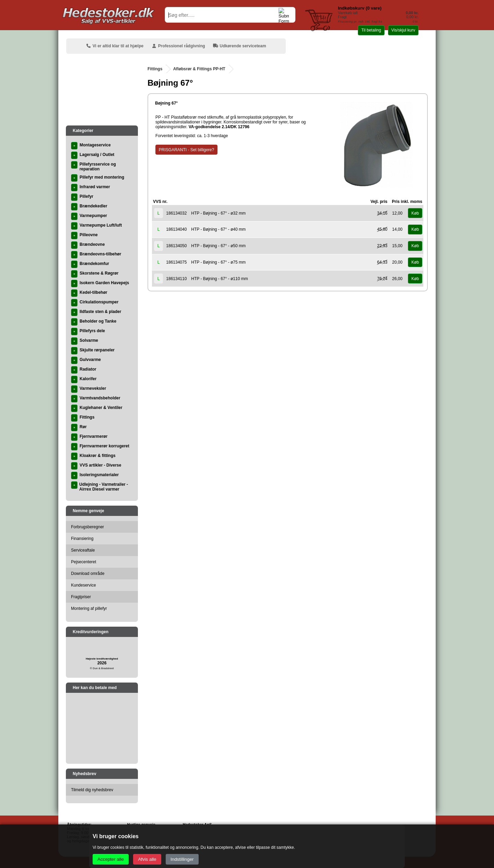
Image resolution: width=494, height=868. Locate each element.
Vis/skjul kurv (403, 30)
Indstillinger (182, 859)
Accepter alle (111, 859)
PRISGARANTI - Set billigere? (186, 150)
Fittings (155, 69)
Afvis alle (147, 859)
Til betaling (371, 30)
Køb (415, 213)
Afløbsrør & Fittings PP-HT (199, 69)
